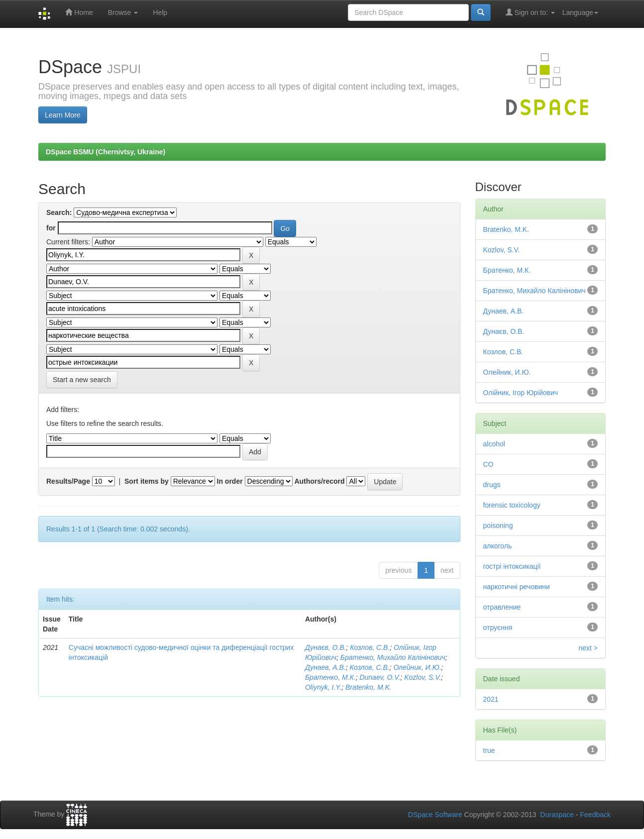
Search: (59, 212)
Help (160, 12)
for (51, 228)
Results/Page (68, 481)
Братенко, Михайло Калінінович (393, 657)
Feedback (595, 815)
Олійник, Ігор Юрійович (521, 393)
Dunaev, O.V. (380, 677)
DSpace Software (435, 815)
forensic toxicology (512, 505)
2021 (491, 699)
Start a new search (82, 380)
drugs (492, 485)
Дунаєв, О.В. (326, 647)
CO (488, 464)
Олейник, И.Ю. (417, 667)
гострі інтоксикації (512, 566)
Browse (123, 12)
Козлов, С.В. (370, 647)
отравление (502, 607)
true (489, 750)
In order (230, 481)
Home (79, 12)
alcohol (494, 444)
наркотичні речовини (517, 587)
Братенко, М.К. (330, 677)
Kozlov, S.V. (423, 677)
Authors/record (319, 481)
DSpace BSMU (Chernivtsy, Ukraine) (106, 152)
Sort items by (147, 481)
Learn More (63, 115)
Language (580, 12)
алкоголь (498, 546)
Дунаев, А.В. (325, 667)
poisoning (498, 525)
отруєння (498, 628)
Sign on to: (530, 12)
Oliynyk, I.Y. (323, 687)
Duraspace (557, 815)
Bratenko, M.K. (369, 687)
